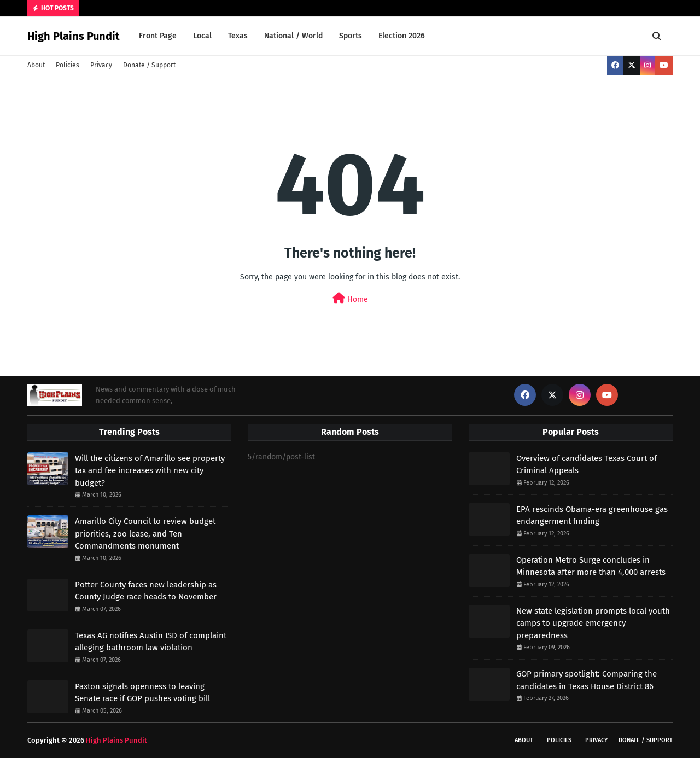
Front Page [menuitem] (158, 36)
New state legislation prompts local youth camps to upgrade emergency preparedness (593, 623)
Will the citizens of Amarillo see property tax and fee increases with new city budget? (150, 471)
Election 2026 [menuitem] (402, 36)
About (36, 65)
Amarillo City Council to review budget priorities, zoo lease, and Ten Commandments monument (145, 533)
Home (350, 298)
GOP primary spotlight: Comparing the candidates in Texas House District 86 (587, 680)
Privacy (101, 65)
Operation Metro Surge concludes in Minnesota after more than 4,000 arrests (591, 566)
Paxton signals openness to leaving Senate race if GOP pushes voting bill (142, 693)
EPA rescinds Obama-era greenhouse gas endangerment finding (592, 515)
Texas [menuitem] (238, 36)
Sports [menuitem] (351, 36)
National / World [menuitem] (293, 36)
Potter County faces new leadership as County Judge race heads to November (146, 591)
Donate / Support (149, 65)
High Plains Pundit (74, 36)
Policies (68, 65)
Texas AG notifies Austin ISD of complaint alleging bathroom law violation (151, 642)
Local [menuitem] (202, 36)
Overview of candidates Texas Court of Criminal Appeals (587, 465)
